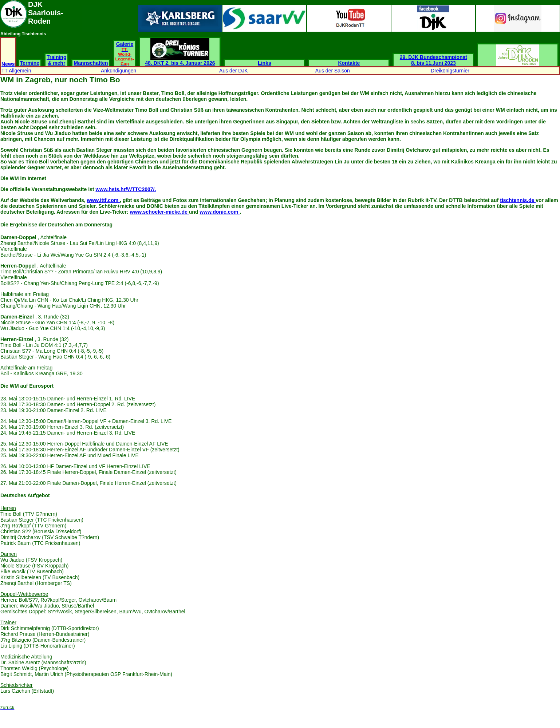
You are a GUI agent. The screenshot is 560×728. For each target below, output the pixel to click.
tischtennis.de (518, 200)
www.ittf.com (103, 200)
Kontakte (349, 63)
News (8, 64)
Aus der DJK (234, 71)
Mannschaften (91, 63)
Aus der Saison (333, 71)
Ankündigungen (119, 71)
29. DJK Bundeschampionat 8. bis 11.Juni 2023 (433, 60)
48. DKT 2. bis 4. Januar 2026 (180, 61)
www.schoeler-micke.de (159, 212)
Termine (30, 63)
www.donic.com (220, 212)
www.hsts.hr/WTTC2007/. (126, 189)
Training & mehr (56, 60)
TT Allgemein (16, 71)
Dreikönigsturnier (450, 71)
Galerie (125, 54)
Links (265, 63)
